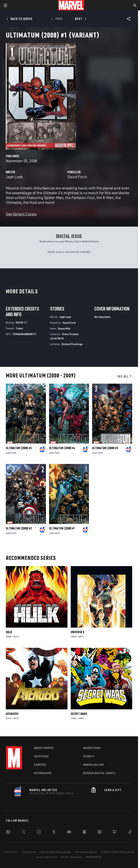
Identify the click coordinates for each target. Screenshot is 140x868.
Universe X (78, 632)
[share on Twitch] (115, 833)
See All (125, 376)
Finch (14, 453)
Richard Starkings (72, 344)
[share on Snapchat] (84, 833)
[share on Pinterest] (100, 833)
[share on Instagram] (39, 833)
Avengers (12, 714)
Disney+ (89, 756)
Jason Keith (57, 338)
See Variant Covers (21, 214)
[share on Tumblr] (54, 833)
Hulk (9, 632)
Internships (43, 773)
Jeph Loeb (14, 177)
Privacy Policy (29, 852)
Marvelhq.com (93, 765)
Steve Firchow (70, 334)
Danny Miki (64, 328)
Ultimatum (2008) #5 (19, 448)
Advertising (92, 748)
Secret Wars (79, 714)
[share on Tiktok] (130, 833)
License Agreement (47, 857)
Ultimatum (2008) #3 (105, 448)
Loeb (8, 453)
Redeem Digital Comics (99, 773)
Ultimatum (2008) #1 (62, 528)
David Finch (77, 177)
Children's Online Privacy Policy (118, 852)
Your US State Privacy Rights (56, 852)
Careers (40, 765)
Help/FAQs (41, 756)
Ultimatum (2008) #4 (62, 448)
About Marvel (44, 748)
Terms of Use (11, 852)
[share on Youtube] (69, 833)
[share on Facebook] (8, 833)
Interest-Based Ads (72, 857)
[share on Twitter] (23, 833)
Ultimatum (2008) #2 (19, 528)
